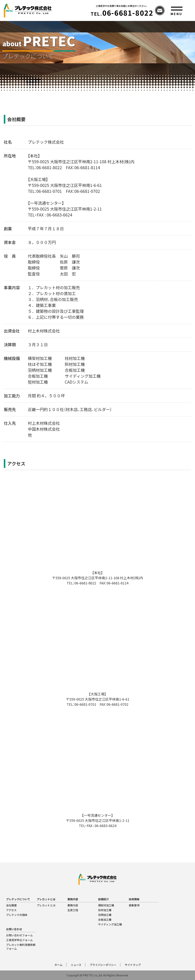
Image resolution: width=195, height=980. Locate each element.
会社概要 (11, 905)
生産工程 (73, 910)
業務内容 (73, 905)
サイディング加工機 (110, 924)
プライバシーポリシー (103, 965)
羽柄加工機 (105, 915)
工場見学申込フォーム (19, 940)
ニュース (76, 965)
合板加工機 (105, 920)
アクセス (11, 910)
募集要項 (134, 905)
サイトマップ (133, 965)
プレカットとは (46, 905)
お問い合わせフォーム (19, 935)
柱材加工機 (105, 910)
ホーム (58, 965)
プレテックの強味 (17, 915)
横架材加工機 (106, 905)
